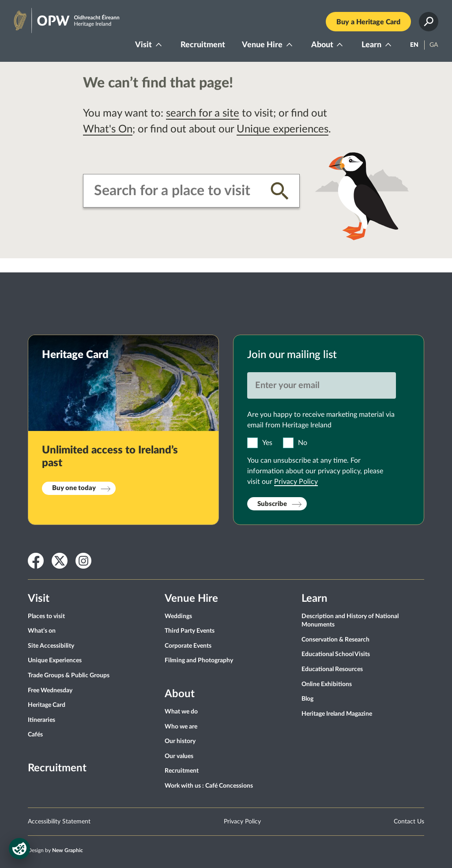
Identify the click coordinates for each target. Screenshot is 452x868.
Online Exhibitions (327, 684)
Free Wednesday (50, 691)
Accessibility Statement (59, 822)
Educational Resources (332, 669)
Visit (143, 45)
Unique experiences (282, 129)
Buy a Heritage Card (368, 22)
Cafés (35, 735)
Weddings (178, 616)
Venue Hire (262, 45)
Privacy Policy (296, 482)
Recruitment (203, 45)
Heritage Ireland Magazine (337, 714)
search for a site (203, 113)
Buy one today (74, 488)
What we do (181, 712)
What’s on (42, 631)
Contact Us (409, 822)
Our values (179, 756)
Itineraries (41, 720)
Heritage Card (47, 705)
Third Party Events (190, 631)
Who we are (181, 727)
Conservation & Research (335, 640)
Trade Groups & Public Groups (69, 676)
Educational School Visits (336, 654)
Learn (371, 45)
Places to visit (46, 616)
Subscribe (272, 504)
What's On (108, 129)
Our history (180, 741)
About (322, 45)
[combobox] (175, 191)
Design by (55, 850)
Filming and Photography (199, 660)
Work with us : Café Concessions (209, 786)
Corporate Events (188, 646)
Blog (307, 699)
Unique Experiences (55, 660)
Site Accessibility (51, 646)
